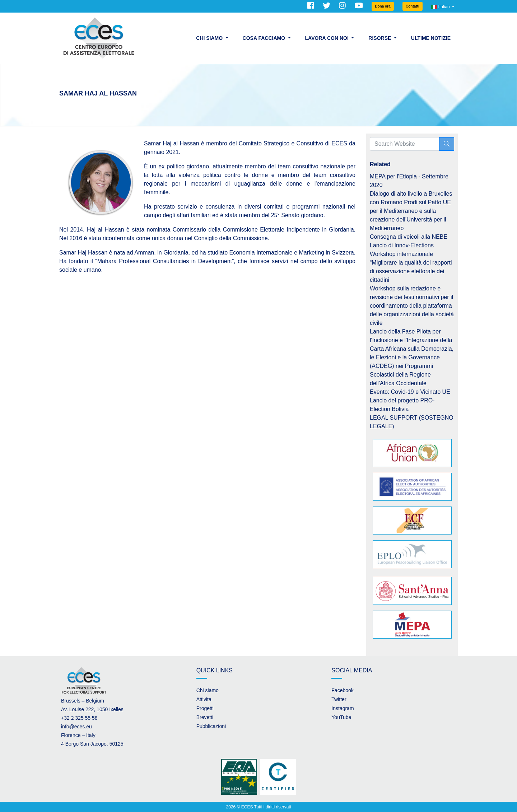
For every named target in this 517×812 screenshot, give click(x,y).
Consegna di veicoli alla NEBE (409, 237)
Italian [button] (441, 7)
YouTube (341, 717)
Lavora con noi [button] (328, 38)
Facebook (342, 690)
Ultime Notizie (431, 38)
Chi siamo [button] (210, 38)
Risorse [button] (380, 38)
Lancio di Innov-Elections (402, 245)
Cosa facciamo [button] (265, 38)
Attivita (204, 699)
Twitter (339, 699)
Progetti (205, 708)
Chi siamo (208, 690)
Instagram (343, 708)
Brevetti (205, 717)
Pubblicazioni (211, 726)
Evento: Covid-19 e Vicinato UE (410, 392)
